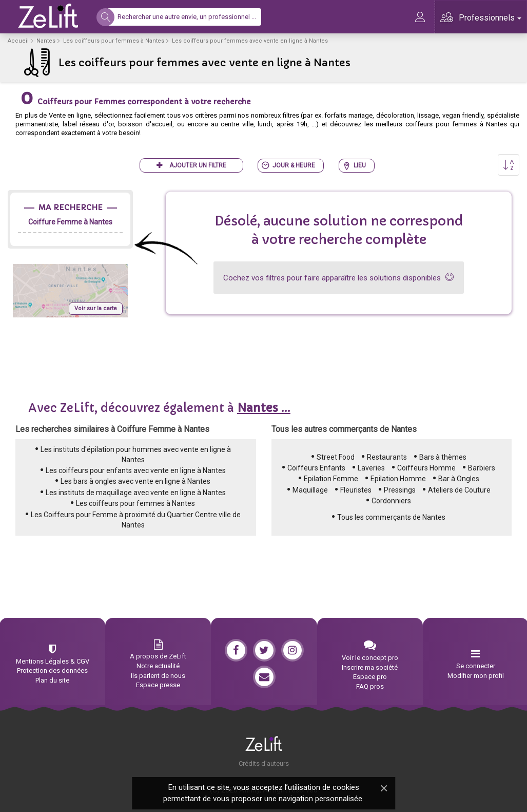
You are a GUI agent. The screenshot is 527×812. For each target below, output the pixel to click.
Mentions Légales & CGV (53, 661)
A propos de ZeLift (158, 656)
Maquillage (310, 490)
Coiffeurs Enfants (316, 468)
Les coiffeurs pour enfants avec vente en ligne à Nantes (136, 470)
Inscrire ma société (370, 667)
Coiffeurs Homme (426, 468)
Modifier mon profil (476, 676)
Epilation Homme (398, 479)
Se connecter (476, 666)
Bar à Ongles (459, 479)
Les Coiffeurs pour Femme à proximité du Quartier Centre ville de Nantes (136, 520)
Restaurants (387, 457)
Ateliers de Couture (459, 490)
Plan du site (52, 680)
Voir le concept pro (370, 658)
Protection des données (52, 671)
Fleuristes (356, 490)
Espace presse (158, 685)
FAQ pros (370, 686)
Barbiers (482, 468)
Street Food (336, 457)
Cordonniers (391, 501)
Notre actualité (158, 666)
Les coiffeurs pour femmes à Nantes (114, 41)
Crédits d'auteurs (264, 763)
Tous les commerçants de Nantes (391, 517)
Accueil (18, 41)
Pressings (400, 490)
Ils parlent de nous (158, 676)
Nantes (46, 41)
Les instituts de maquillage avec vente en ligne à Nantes (136, 493)
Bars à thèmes (443, 457)
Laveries (371, 468)
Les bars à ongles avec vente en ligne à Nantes (135, 481)
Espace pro (370, 677)
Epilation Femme (331, 479)
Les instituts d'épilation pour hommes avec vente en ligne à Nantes (136, 455)
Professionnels (490, 18)
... (264, 408)
